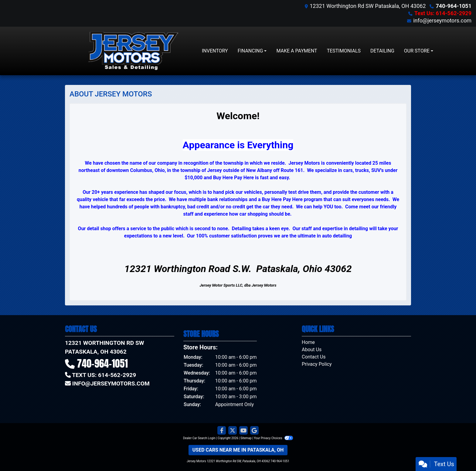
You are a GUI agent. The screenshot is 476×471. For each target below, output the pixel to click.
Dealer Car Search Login (199, 438)
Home (308, 342)
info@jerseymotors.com (442, 20)
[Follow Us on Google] (254, 431)
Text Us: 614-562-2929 (443, 13)
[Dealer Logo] (133, 51)
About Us (312, 350)
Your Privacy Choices (273, 438)
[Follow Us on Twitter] (233, 431)
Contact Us (314, 357)
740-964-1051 (454, 6)
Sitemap (246, 438)
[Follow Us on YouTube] (243, 431)
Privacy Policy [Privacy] (317, 364)
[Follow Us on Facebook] (222, 431)
